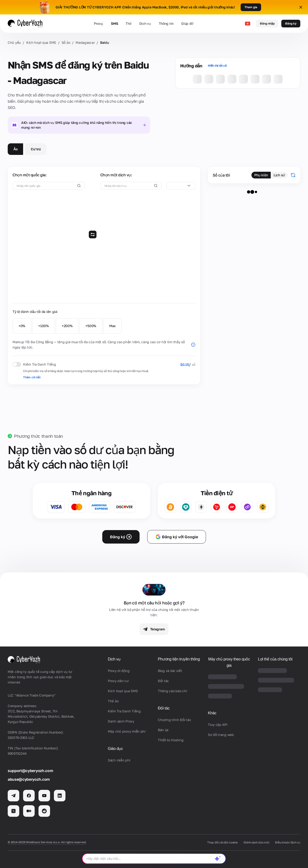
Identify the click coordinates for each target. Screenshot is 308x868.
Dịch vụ (145, 23)
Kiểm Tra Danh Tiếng (124, 711)
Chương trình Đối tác (174, 720)
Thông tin (166, 23)
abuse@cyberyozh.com (29, 779)
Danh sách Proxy (121, 721)
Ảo (15, 149)
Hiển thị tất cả (217, 66)
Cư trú (36, 149)
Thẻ (128, 23)
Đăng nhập (267, 23)
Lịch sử (279, 175)
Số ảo (66, 42)
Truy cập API (218, 725)
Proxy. (99, 23)
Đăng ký (291, 23)
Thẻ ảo (113, 701)
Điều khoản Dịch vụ (288, 842)
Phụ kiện (261, 175)
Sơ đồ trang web (221, 735)
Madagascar (85, 42)
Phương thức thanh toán (38, 436)
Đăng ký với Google (177, 537)
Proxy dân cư (118, 681)
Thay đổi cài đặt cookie (222, 842)
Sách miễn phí (119, 760)
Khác (212, 713)
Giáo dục (115, 749)
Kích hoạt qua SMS (41, 42)
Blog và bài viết (170, 671)
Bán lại (163, 730)
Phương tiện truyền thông (179, 659)
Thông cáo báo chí (172, 691)
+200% (67, 326)
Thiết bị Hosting (171, 740)
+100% (44, 326)
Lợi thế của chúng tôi (275, 659)
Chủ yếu (14, 42)
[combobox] (181, 186)
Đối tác (163, 681)
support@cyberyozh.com (30, 771)
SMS (114, 23)
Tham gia (251, 7)
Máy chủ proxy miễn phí (127, 731)
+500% (91, 326)
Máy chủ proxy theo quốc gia (229, 662)
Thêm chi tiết (32, 377)
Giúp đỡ (187, 23)
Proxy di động (119, 671)
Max (112, 326)
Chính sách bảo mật (257, 842)
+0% (22, 326)
